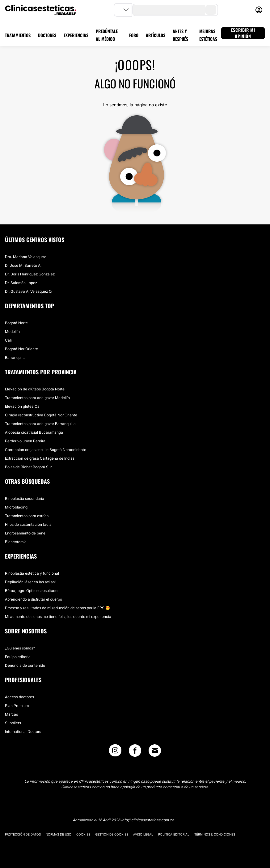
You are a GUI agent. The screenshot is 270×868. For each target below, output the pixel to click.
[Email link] (155, 751)
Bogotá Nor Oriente (21, 349)
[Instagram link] (115, 752)
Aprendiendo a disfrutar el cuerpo (34, 599)
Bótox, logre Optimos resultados (32, 591)
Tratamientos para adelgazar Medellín (37, 398)
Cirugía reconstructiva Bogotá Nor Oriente (41, 415)
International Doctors (23, 732)
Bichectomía (16, 542)
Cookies (83, 834)
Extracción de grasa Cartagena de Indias (40, 458)
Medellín (12, 332)
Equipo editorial (18, 657)
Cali (8, 340)
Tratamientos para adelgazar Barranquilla (40, 424)
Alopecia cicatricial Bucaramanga (34, 432)
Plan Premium (17, 706)
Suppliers (13, 723)
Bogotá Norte (16, 323)
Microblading (16, 507)
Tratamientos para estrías (27, 516)
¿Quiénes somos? (20, 648)
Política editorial (174, 834)
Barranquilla (15, 357)
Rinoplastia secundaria (25, 498)
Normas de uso (59, 834)
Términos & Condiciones (215, 834)
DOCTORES (47, 35)
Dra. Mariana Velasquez (25, 257)
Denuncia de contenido (25, 665)
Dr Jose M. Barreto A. (23, 265)
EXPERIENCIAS (76, 35)
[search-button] (211, 10)
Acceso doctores (19, 697)
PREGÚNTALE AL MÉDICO (107, 35)
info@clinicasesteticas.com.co (148, 820)
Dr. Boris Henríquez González (30, 274)
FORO (134, 35)
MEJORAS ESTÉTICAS (208, 35)
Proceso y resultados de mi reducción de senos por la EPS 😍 (57, 608)
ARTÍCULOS (156, 35)
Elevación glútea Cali (23, 406)
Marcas (11, 714)
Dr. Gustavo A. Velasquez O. (29, 291)
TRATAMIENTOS (18, 35)
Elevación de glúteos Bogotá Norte (35, 389)
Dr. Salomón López (21, 283)
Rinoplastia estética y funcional (32, 573)
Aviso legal (143, 834)
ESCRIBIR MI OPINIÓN (243, 33)
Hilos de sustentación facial (29, 524)
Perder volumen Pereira (25, 441)
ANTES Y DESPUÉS (180, 35)
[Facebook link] (135, 752)
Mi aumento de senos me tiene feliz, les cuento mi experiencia (58, 617)
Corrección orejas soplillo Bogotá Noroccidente (46, 450)
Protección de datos (23, 834)
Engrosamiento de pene (25, 533)
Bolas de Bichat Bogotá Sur (28, 467)
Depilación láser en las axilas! (30, 582)
